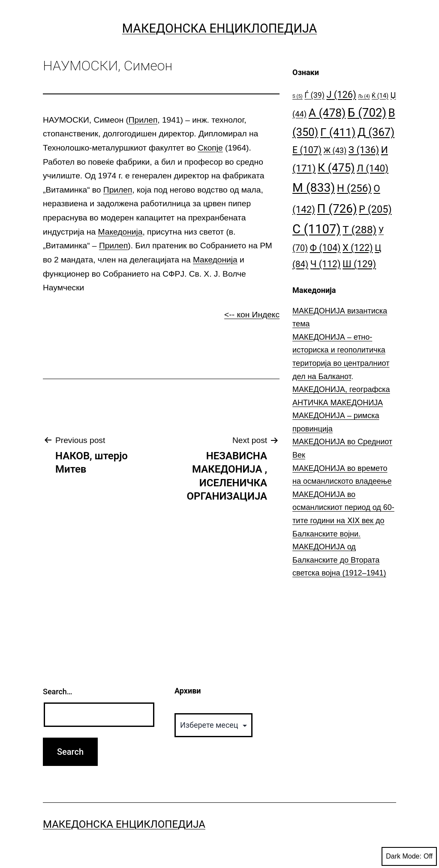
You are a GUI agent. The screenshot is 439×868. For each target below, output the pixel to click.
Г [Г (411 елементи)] (338, 132)
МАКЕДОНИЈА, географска (341, 389)
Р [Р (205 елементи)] (375, 209)
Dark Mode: (409, 856)
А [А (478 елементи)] (327, 113)
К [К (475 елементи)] (336, 167)
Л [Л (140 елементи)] (373, 168)
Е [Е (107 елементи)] (307, 150)
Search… (58, 692)
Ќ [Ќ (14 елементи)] (380, 96)
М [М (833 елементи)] (314, 188)
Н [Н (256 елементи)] (354, 188)
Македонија (120, 232)
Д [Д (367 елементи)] (376, 132)
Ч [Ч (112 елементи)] (326, 264)
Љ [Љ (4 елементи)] (364, 96)
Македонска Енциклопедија (220, 28)
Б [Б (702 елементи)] (367, 113)
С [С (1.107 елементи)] (317, 229)
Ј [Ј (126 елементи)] (341, 95)
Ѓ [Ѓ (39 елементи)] (314, 95)
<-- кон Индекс (252, 315)
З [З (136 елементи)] (364, 150)
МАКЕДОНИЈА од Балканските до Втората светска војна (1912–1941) (339, 560)
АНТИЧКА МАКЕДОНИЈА (338, 403)
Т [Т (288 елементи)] (359, 230)
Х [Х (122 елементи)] (358, 248)
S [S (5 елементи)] (298, 96)
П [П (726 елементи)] (337, 209)
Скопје (210, 148)
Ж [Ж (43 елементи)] (335, 150)
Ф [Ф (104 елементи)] (325, 248)
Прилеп (143, 120)
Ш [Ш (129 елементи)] (359, 264)
